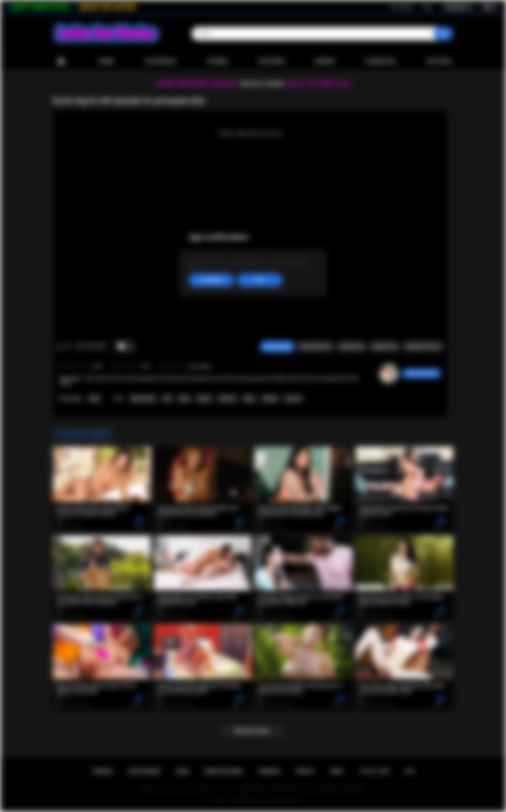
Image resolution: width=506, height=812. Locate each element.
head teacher (143, 399)
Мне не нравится (68, 347)
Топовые (217, 61)
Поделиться (385, 347)
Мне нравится (60, 347)
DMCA (337, 771)
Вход (427, 7)
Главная (61, 62)
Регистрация (402, 7)
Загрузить (439, 61)
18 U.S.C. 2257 (374, 771)
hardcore (227, 399)
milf (167, 399)
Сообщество (380, 61)
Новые (106, 61)
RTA (410, 771)
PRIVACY (305, 771)
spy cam (293, 399)
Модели (325, 61)
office (249, 399)
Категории (271, 61)
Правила (269, 771)
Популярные (160, 61)
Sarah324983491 (421, 373)
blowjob (270, 399)
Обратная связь (224, 771)
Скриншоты (351, 347)
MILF (95, 399)
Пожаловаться (315, 347)
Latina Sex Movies (242, 799)
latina (184, 399)
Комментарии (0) (423, 347)
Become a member (262, 83)
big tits (204, 399)
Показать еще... (253, 731)
